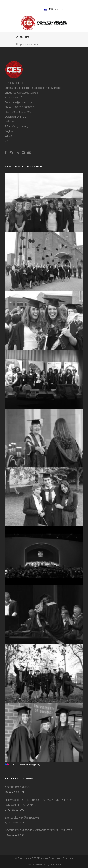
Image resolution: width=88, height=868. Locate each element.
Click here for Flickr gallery (27, 765)
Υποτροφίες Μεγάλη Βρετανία (22, 818)
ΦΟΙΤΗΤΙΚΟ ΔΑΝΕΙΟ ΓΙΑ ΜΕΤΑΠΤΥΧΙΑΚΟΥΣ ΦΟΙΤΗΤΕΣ (38, 830)
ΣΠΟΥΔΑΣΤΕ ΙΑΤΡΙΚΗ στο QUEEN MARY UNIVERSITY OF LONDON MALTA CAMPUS (38, 802)
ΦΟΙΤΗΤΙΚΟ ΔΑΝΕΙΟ (17, 787)
